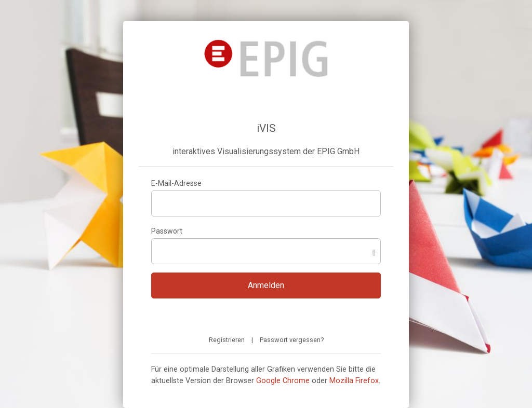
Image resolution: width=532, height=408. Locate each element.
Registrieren (227, 340)
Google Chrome (283, 381)
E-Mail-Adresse (176, 183)
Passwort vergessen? (292, 340)
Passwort (167, 231)
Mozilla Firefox (354, 381)
